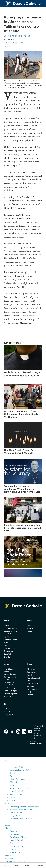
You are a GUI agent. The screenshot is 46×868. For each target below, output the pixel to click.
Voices (7, 803)
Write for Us (9, 715)
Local (6, 625)
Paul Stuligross (10, 694)
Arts (6, 643)
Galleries (31, 631)
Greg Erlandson (16, 816)
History (13, 797)
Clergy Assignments (10, 647)
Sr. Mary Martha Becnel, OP (11, 684)
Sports (7, 637)
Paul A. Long (10, 688)
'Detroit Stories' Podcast (19, 788)
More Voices (9, 697)
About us (31, 669)
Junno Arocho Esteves (17, 36)
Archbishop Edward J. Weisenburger (10, 672)
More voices (15, 822)
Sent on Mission (16, 794)
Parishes (31, 686)
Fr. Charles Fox (16, 813)
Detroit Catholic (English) (15, 861)
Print (7, 47)
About (8, 828)
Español (7, 654)
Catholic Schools (11, 640)
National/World (11, 628)
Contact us (32, 672)
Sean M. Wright (11, 691)
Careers (30, 695)
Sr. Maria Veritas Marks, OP (11, 678)
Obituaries (9, 651)
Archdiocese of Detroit (33, 679)
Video (29, 625)
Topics (8, 761)
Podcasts (31, 628)
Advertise (8, 712)
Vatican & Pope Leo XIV (14, 43)
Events (7, 657)
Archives (31, 675)
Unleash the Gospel (32, 690)
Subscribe (8, 709)
